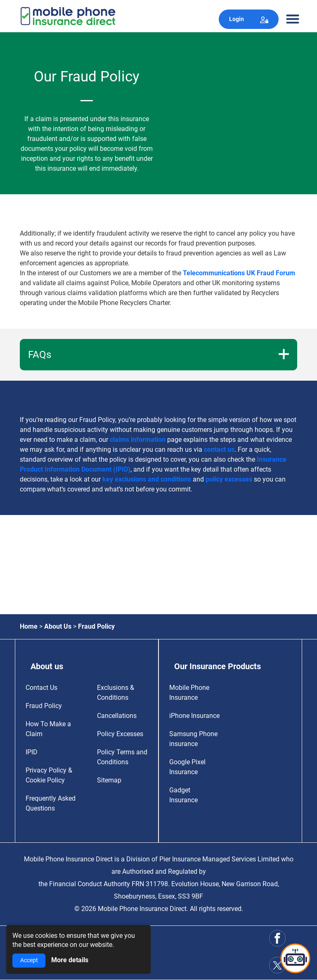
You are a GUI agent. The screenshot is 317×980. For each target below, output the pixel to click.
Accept (29, 960)
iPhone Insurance (194, 716)
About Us (58, 626)
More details (70, 960)
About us (47, 666)
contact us (219, 449)
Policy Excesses (120, 734)
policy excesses (229, 479)
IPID (32, 752)
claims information (138, 440)
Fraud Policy (44, 706)
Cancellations (117, 716)
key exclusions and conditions (147, 479)
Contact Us (41, 688)
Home (29, 626)
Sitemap (109, 780)
